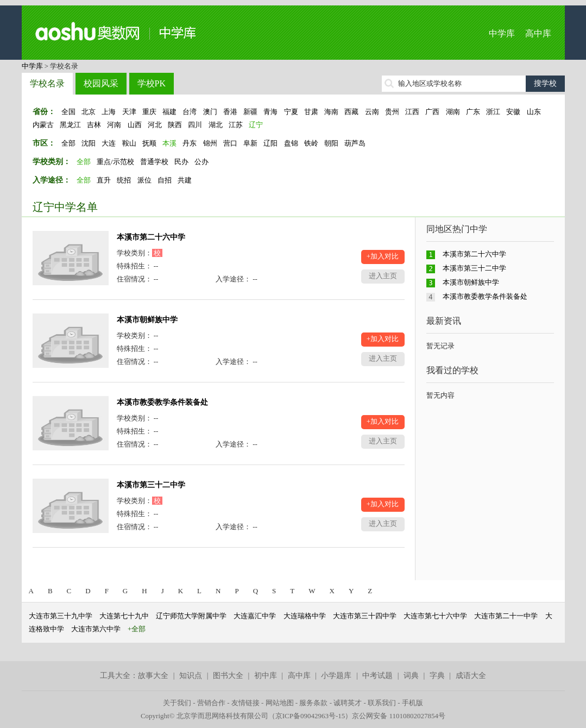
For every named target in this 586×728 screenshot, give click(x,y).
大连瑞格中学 (305, 616)
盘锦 (291, 143)
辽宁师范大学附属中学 (191, 616)
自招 (165, 180)
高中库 (538, 33)
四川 (195, 125)
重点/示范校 (115, 162)
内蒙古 (43, 125)
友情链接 (245, 703)
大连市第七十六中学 (435, 616)
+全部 (137, 629)
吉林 (94, 125)
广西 (432, 112)
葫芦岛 (355, 143)
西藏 (351, 112)
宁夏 (291, 112)
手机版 (412, 703)
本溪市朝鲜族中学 (147, 320)
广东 (473, 112)
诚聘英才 (348, 703)
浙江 (493, 112)
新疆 (250, 112)
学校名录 (47, 83)
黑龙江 (70, 125)
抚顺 (149, 143)
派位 (144, 180)
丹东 (190, 143)
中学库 (502, 33)
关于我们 (177, 703)
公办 (201, 162)
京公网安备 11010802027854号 (399, 716)
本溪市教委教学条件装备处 (162, 402)
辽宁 (256, 125)
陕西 (175, 125)
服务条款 (313, 703)
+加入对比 (383, 256)
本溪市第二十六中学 (151, 237)
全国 (68, 112)
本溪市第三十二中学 (151, 485)
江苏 (236, 125)
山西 (135, 125)
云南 (372, 112)
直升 (104, 180)
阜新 (250, 143)
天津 (129, 112)
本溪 (169, 143)
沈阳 (89, 143)
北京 (89, 112)
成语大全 (471, 676)
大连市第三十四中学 (365, 616)
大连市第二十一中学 (506, 616)
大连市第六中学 (96, 629)
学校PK (152, 83)
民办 (181, 162)
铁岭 (311, 143)
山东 (534, 112)
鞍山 (129, 143)
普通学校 (154, 162)
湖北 (216, 125)
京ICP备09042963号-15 (310, 716)
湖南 (453, 112)
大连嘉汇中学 (255, 616)
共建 (185, 180)
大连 (109, 143)
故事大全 (153, 676)
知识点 (191, 676)
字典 (437, 676)
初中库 (266, 676)
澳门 (210, 112)
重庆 (149, 112)
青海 (270, 112)
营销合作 (211, 703)
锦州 (210, 143)
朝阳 (331, 143)
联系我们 (382, 703)
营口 (230, 143)
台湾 (190, 112)
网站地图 (280, 703)
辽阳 (270, 143)
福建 (169, 112)
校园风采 (101, 83)
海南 (331, 112)
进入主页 (383, 276)
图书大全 (228, 676)
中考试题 (377, 676)
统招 (124, 180)
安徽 (513, 112)
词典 (411, 676)
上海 (109, 112)
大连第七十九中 (124, 616)
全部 (68, 143)
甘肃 (311, 112)
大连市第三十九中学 (61, 616)
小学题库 (336, 676)
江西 (412, 112)
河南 (114, 125)
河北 (155, 125)
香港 (230, 112)
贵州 (392, 112)
